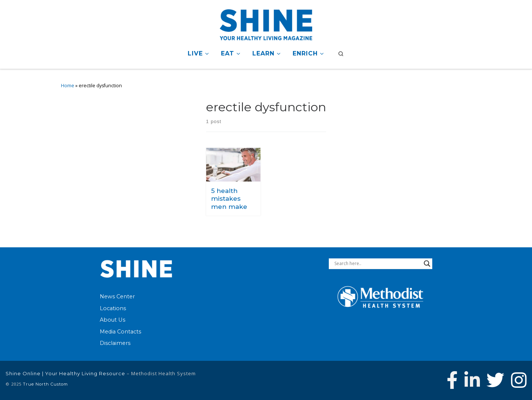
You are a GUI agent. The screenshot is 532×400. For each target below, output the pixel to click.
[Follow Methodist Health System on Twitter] (495, 380)
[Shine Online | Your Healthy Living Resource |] (266, 23)
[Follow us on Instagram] (519, 380)
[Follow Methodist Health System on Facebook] (452, 380)
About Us (112, 320)
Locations (113, 308)
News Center (117, 296)
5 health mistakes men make (229, 199)
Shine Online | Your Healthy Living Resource (65, 373)
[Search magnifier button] (427, 264)
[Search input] (377, 264)
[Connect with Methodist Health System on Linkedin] (472, 380)
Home (68, 86)
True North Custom (45, 384)
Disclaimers (115, 343)
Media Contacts (120, 332)
